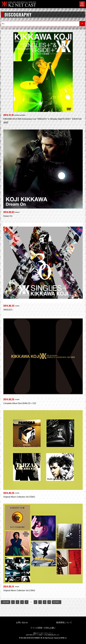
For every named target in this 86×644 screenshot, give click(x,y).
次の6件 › (57, 602)
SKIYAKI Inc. (64, 638)
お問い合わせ (22, 623)
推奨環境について (64, 623)
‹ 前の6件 (6, 602)
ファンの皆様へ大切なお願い (43, 628)
